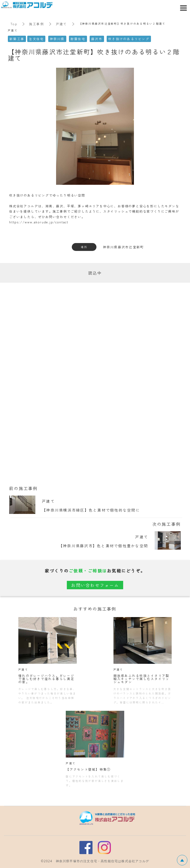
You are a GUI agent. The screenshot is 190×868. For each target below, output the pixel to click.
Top (14, 24)
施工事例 (37, 24)
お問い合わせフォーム (95, 585)
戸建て (61, 24)
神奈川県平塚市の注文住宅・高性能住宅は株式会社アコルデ (102, 861)
